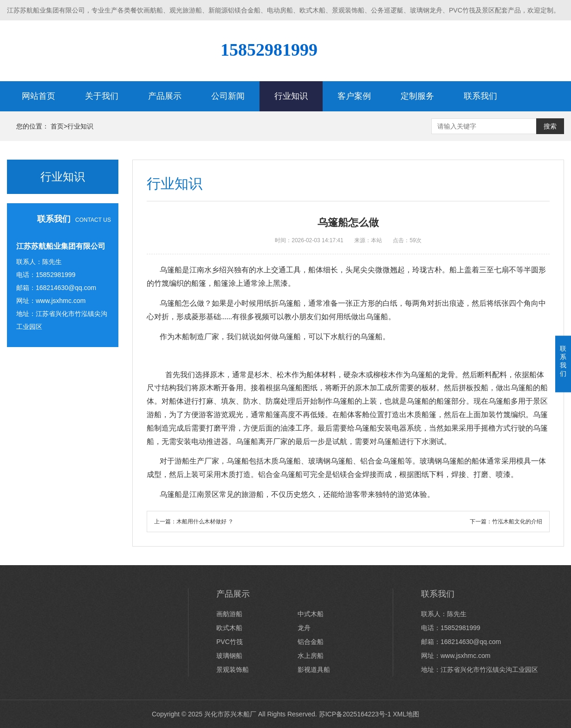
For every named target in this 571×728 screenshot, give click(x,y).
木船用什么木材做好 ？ (205, 522)
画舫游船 (229, 614)
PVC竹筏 (230, 642)
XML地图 (406, 714)
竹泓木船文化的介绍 (517, 522)
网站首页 (39, 96)
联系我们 (480, 96)
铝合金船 (311, 642)
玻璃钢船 (229, 656)
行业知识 (291, 96)
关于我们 (102, 96)
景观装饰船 (233, 670)
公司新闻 (228, 96)
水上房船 (311, 656)
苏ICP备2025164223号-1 (355, 714)
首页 (57, 126)
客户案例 (354, 96)
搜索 (550, 126)
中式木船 (311, 614)
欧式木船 (229, 628)
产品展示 (165, 96)
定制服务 (417, 96)
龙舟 (304, 628)
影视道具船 (314, 670)
